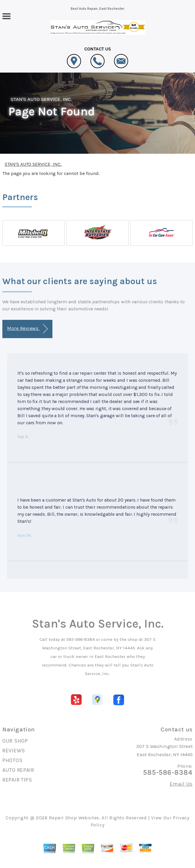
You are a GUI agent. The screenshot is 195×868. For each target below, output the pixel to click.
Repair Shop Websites (74, 818)
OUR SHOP (15, 741)
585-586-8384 (81, 639)
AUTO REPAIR (18, 770)
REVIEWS (14, 751)
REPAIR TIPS (17, 780)
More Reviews (27, 329)
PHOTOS (12, 760)
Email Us (181, 784)
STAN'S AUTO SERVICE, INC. (41, 99)
